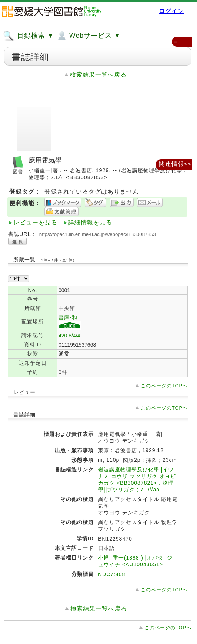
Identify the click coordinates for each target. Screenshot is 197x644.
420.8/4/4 (69, 336)
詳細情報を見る (90, 222)
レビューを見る (35, 222)
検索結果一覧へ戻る (98, 75)
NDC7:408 (112, 574)
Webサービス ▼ (88, 36)
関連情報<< (175, 164)
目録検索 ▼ (29, 36)
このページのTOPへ (164, 386)
